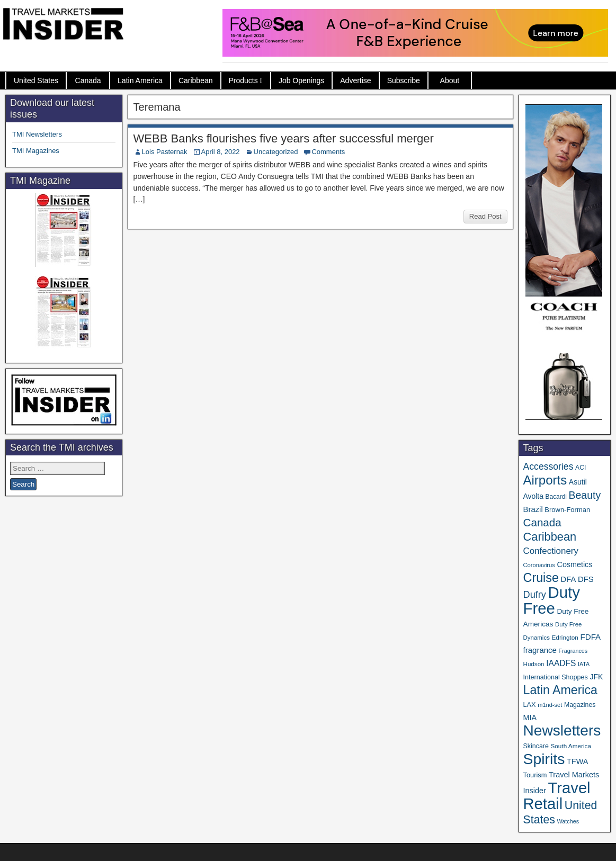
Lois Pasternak (165, 152)
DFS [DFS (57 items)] (586, 579)
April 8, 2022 (221, 152)
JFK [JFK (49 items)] (596, 677)
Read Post (485, 216)
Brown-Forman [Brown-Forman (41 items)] (567, 510)
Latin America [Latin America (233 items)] (560, 690)
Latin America (140, 80)
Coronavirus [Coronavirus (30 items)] (539, 565)
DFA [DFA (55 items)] (569, 579)
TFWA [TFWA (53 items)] (577, 761)
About (450, 80)
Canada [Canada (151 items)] (542, 522)
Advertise (355, 80)
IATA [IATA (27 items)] (584, 664)
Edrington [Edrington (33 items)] (565, 637)
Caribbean (196, 80)
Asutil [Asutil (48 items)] (578, 482)
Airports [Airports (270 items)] (545, 480)
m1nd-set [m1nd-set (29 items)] (550, 705)
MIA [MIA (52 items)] (530, 718)
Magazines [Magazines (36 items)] (580, 705)
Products (243, 80)
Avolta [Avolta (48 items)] (533, 496)
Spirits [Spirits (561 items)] (544, 759)
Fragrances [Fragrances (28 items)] (573, 651)
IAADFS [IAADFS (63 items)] (561, 663)
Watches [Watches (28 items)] (568, 821)
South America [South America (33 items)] (571, 746)
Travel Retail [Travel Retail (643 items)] (557, 796)
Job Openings (301, 80)
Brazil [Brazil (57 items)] (533, 509)
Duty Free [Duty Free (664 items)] (552, 600)
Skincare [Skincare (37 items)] (536, 746)
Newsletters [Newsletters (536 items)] (562, 730)
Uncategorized (276, 152)
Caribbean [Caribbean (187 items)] (550, 537)
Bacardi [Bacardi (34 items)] (556, 497)
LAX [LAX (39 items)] (530, 705)
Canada (88, 80)
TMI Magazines (36, 151)
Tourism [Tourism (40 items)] (535, 775)
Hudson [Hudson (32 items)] (534, 664)
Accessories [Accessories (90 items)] (548, 467)
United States (36, 80)
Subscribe (404, 80)
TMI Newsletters (37, 134)
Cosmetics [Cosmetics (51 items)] (575, 564)
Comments (328, 152)
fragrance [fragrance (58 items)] (540, 650)
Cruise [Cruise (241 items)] (541, 578)
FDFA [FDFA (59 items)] (590, 637)
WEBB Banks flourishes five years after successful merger (284, 138)
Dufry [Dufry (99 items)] (535, 595)
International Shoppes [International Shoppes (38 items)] (556, 677)
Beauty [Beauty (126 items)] (585, 495)
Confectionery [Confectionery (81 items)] (551, 551)
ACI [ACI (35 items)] (581, 468)
